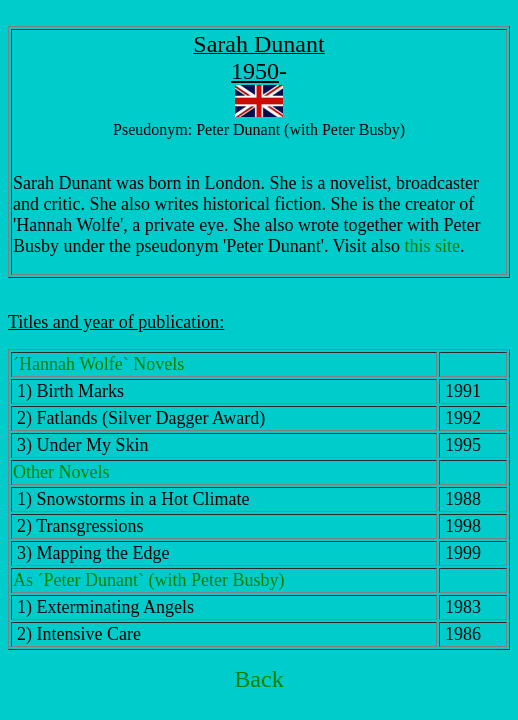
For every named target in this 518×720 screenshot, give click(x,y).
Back (258, 679)
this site (433, 246)
